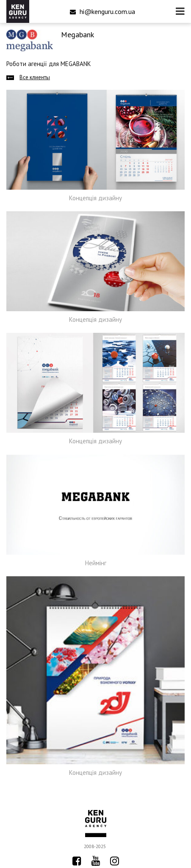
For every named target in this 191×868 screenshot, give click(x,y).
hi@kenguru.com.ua (102, 11)
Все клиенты (35, 77)
